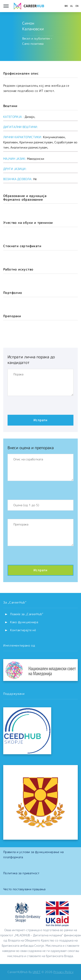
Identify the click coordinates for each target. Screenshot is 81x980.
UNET (37, 972)
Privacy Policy (63, 972)
